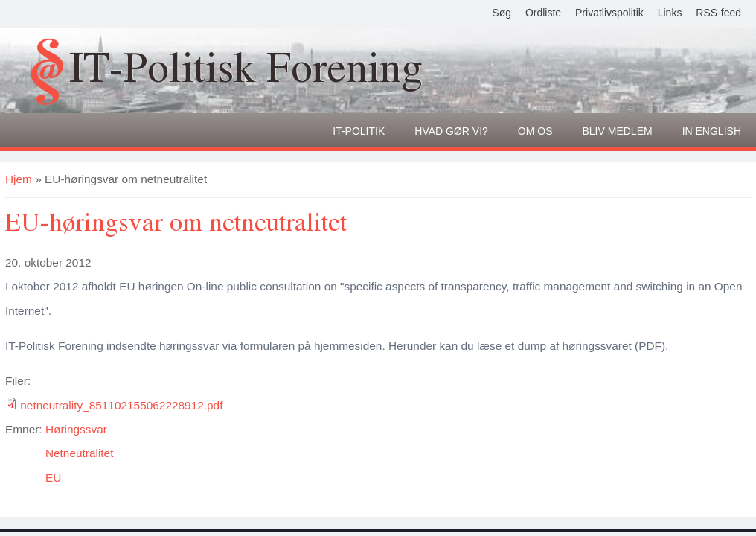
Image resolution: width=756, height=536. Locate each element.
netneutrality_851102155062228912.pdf (121, 405)
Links (670, 13)
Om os (535, 131)
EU (53, 478)
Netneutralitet (80, 453)
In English (712, 131)
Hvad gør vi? (451, 131)
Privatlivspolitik (609, 13)
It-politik (359, 131)
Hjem (19, 179)
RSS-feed (718, 13)
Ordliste (543, 13)
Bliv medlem (618, 131)
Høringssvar (76, 429)
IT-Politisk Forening (246, 66)
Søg (502, 13)
